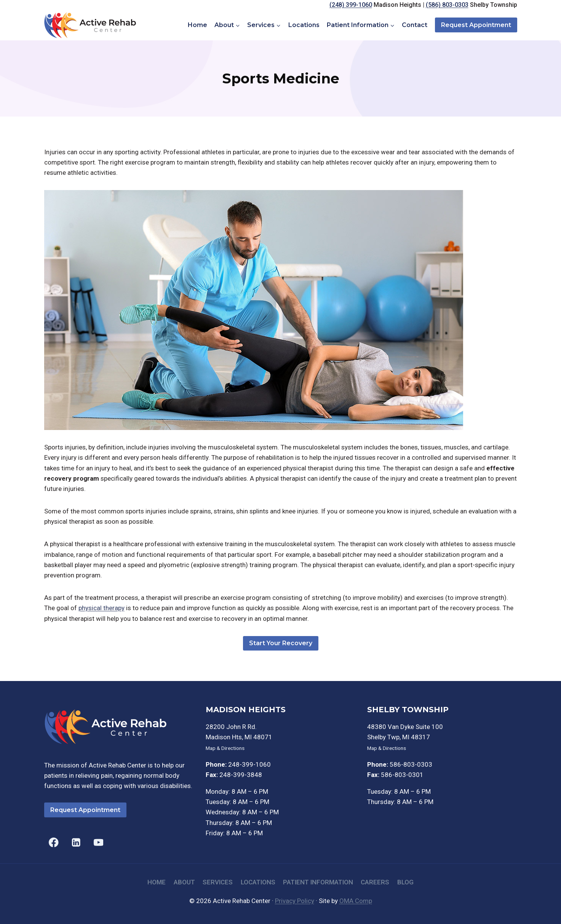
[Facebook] (54, 842)
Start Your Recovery (281, 643)
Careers (375, 882)
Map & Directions (225, 748)
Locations (304, 25)
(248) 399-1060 (351, 5)
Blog (405, 882)
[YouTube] (98, 842)
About (184, 882)
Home (197, 25)
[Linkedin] (76, 842)
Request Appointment (476, 25)
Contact (415, 25)
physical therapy (101, 608)
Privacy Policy (295, 901)
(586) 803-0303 (447, 5)
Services (218, 882)
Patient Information (318, 882)
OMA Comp (356, 901)
